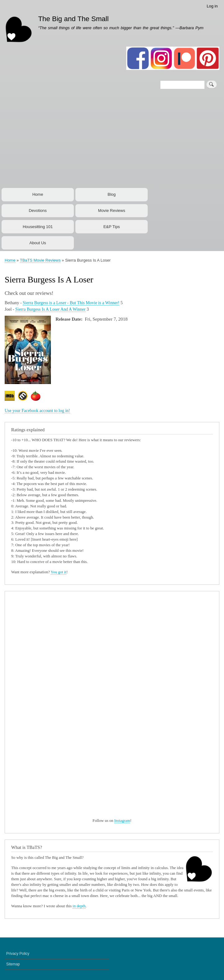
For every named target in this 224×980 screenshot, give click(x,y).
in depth (79, 906)
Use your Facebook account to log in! (37, 411)
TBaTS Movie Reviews (40, 260)
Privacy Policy (18, 954)
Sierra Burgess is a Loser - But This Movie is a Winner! (71, 303)
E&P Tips (112, 227)
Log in (212, 6)
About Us (38, 243)
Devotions (38, 211)
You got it (58, 572)
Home (38, 194)
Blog (112, 194)
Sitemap (13, 964)
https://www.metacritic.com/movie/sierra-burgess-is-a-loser (24, 398)
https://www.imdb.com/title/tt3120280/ (11, 398)
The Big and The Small (73, 19)
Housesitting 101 (38, 227)
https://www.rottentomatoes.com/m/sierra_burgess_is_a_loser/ (37, 398)
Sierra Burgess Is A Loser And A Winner (50, 309)
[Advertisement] (112, 140)
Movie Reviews (112, 211)
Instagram (122, 821)
